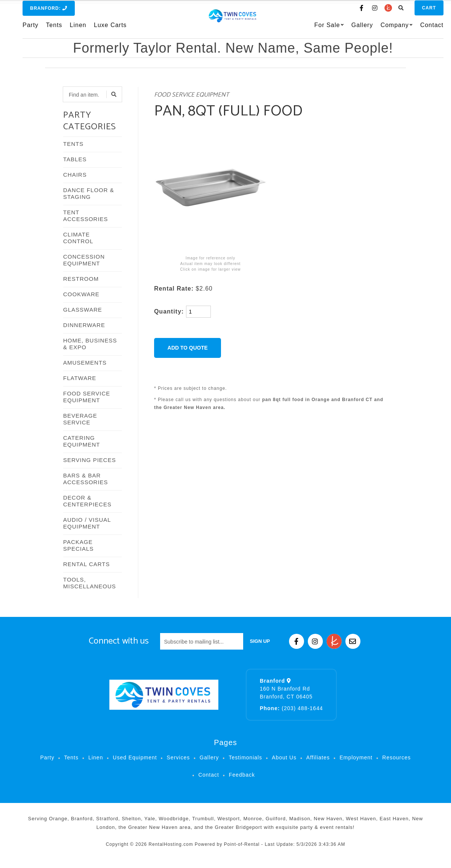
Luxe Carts (110, 29)
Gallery (347, 29)
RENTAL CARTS (86, 564)
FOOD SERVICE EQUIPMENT (87, 397)
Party (30, 29)
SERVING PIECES (89, 460)
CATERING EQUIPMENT (82, 441)
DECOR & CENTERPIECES (87, 501)
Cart (414, 12)
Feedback (242, 775)
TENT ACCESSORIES (86, 216)
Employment (356, 757)
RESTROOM (81, 279)
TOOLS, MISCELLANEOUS (90, 583)
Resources (397, 757)
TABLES (75, 159)
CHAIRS (75, 175)
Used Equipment (135, 757)
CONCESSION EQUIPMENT (84, 260)
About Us (284, 757)
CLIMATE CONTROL (78, 238)
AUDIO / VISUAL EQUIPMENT (87, 523)
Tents (54, 29)
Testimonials (245, 757)
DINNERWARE (84, 325)
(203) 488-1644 (291, 708)
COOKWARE (81, 294)
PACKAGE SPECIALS (78, 545)
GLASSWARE (82, 310)
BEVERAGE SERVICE (80, 419)
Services (179, 757)
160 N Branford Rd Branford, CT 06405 (286, 689)
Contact (417, 29)
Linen (78, 29)
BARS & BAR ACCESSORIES (86, 479)
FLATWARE (80, 378)
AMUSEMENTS (85, 363)
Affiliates (318, 757)
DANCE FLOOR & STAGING (89, 193)
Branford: (49, 12)
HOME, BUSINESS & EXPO (90, 344)
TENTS (73, 144)
